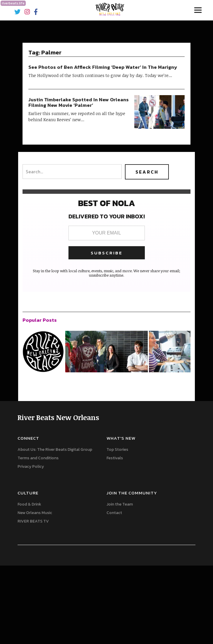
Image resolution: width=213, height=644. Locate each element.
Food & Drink (29, 504)
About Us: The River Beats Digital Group (55, 449)
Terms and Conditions (38, 458)
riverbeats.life (13, 3)
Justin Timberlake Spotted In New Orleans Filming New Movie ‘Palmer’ (79, 102)
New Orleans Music (35, 513)
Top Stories (117, 449)
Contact (114, 513)
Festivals (115, 458)
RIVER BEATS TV (33, 521)
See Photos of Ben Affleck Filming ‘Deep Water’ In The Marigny (103, 67)
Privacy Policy (31, 466)
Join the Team (120, 504)
